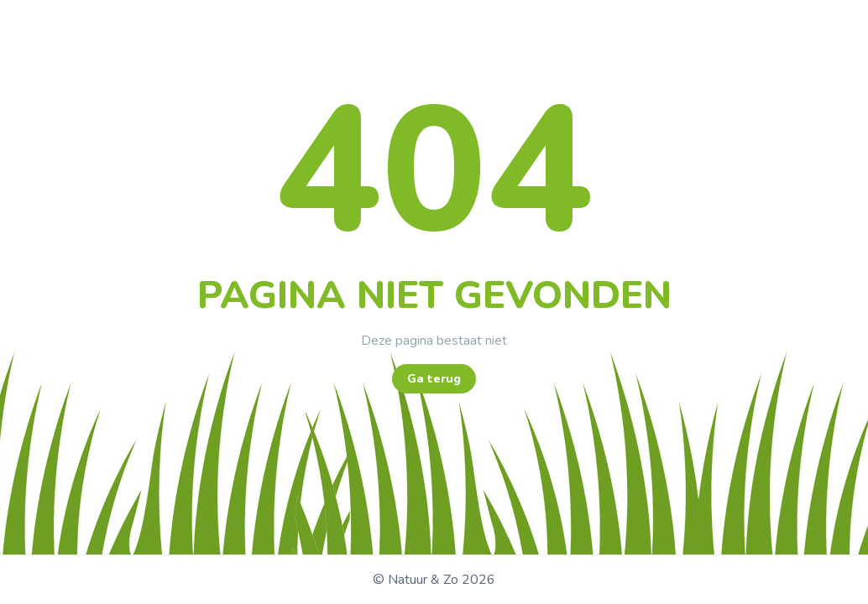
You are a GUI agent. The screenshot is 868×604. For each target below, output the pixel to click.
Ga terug (434, 379)
